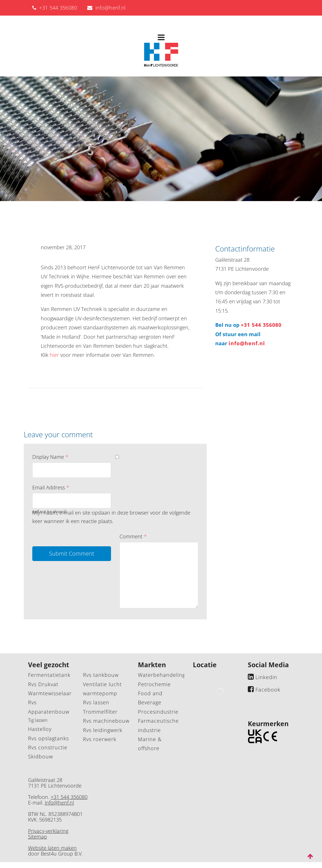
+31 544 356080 (55, 8)
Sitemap (38, 837)
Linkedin (266, 677)
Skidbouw (40, 756)
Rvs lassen (96, 702)
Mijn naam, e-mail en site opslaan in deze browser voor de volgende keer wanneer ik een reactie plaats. (111, 517)
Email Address (51, 487)
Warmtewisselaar (50, 693)
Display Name (50, 457)
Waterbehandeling (162, 675)
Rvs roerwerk (100, 739)
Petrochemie (154, 684)
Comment (133, 536)
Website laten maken (52, 848)
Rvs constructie (48, 747)
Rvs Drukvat (43, 684)
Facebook (268, 690)
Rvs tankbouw (101, 675)
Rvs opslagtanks (48, 738)
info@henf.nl (106, 8)
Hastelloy (40, 729)
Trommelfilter (100, 712)
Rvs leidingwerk (103, 730)
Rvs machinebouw (106, 721)
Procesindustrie (158, 712)
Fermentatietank (49, 675)
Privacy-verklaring (48, 831)
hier (54, 355)
